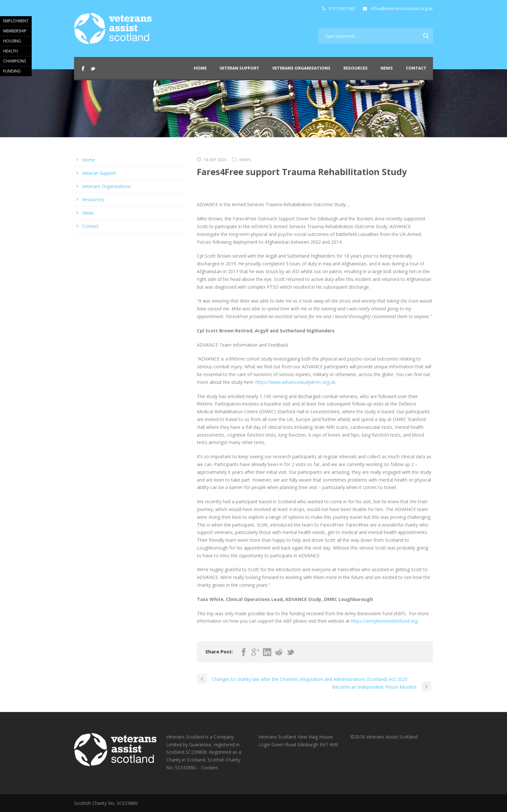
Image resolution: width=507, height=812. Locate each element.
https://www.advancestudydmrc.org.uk (295, 382)
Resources (356, 68)
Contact (416, 68)
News (387, 68)
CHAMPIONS (15, 61)
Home (200, 68)
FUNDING (12, 71)
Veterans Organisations (301, 68)
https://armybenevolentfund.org (384, 621)
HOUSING (12, 41)
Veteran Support (239, 68)
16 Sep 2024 (215, 160)
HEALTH (11, 51)
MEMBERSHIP (15, 31)
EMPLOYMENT (16, 21)
